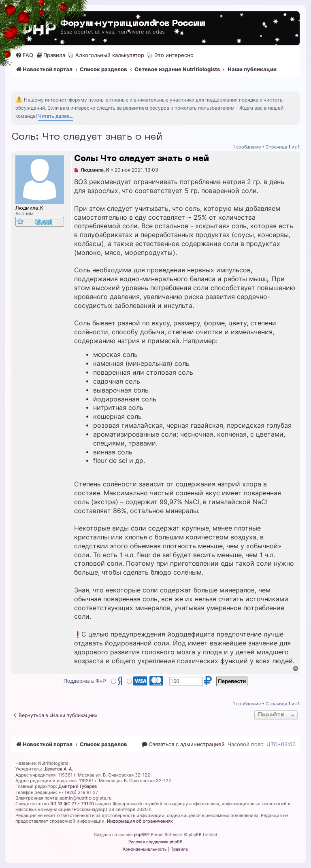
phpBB (141, 834)
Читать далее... (56, 116)
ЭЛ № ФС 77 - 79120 (72, 804)
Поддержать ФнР (85, 681)
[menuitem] (24, 55)
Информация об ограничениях (140, 821)
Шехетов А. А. (58, 769)
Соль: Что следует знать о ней (87, 137)
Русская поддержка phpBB (155, 842)
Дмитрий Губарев (78, 786)
